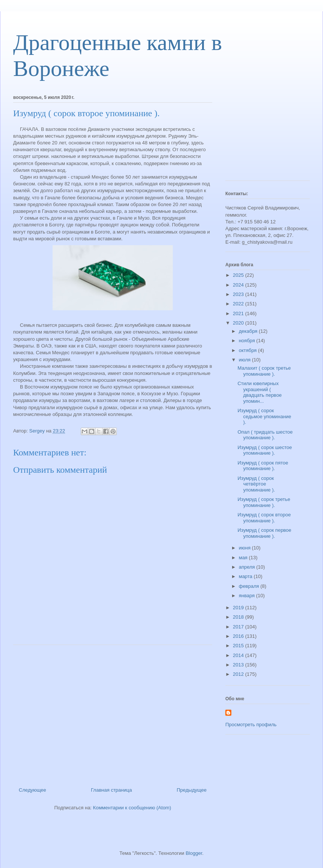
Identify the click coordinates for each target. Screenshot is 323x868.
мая (244, 558)
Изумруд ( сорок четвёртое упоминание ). (256, 484)
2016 (239, 636)
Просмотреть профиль (251, 725)
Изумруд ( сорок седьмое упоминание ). (264, 416)
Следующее (32, 790)
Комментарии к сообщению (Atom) (132, 808)
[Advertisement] (113, 713)
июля (245, 360)
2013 (239, 665)
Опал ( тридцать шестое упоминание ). (265, 435)
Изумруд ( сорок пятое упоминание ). (263, 466)
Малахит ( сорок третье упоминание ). (264, 371)
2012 (239, 674)
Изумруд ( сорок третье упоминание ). (264, 502)
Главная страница (111, 790)
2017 (239, 627)
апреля (248, 567)
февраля (250, 586)
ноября (248, 341)
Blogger (194, 853)
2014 (239, 655)
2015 (239, 646)
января (248, 596)
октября (248, 350)
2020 (239, 323)
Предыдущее (192, 790)
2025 (239, 275)
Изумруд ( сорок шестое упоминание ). (265, 450)
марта (246, 576)
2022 (239, 304)
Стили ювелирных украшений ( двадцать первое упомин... (260, 392)
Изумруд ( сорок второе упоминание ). (264, 518)
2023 (239, 294)
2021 (239, 313)
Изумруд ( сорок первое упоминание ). (264, 533)
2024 (239, 285)
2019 (239, 608)
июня (245, 548)
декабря (249, 331)
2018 (239, 617)
